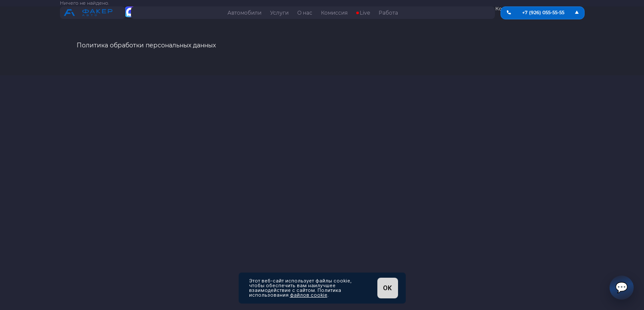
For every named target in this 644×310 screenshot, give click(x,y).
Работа (388, 13)
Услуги (279, 13)
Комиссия (334, 13)
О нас (305, 13)
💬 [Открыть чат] (622, 287)
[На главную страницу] (93, 14)
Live (365, 13)
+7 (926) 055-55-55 (543, 12)
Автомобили (244, 13)
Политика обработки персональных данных (146, 46)
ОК (387, 288)
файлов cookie (309, 295)
